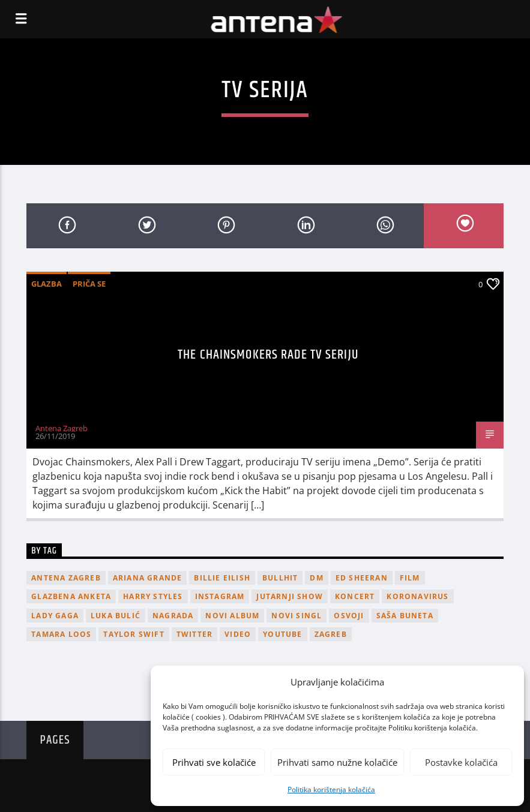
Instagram (220, 596)
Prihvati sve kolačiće (214, 762)
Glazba (47, 284)
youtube (282, 634)
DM (316, 578)
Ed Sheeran (362, 578)
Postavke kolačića (461, 762)
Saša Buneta (405, 616)
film (410, 578)
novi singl (297, 616)
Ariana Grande (148, 578)
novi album (232, 616)
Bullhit (280, 578)
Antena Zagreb (62, 428)
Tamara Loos (61, 634)
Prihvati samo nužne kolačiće (337, 762)
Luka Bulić (116, 616)
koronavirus (417, 596)
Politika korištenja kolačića (331, 790)
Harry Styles (153, 596)
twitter (194, 634)
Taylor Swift (134, 634)
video (238, 634)
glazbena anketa (71, 596)
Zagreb (331, 634)
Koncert (355, 596)
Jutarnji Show (290, 596)
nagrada (173, 616)
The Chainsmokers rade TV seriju (268, 355)
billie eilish (222, 578)
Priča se (89, 284)
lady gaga (55, 616)
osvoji (349, 616)
